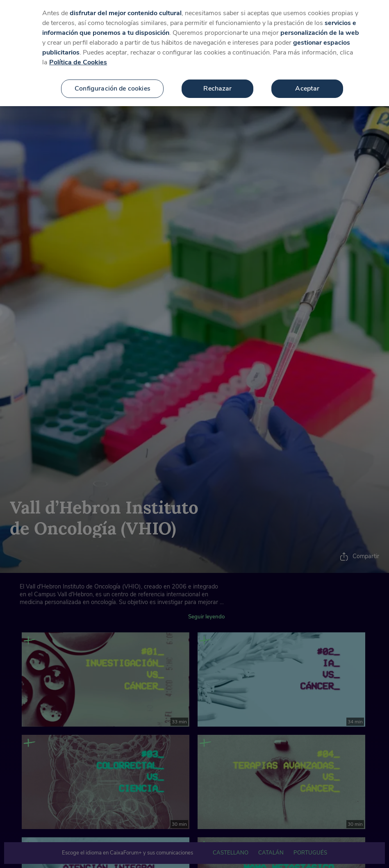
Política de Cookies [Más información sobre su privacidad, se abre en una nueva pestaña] (78, 55)
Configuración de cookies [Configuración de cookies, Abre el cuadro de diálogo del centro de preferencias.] (113, 81)
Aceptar (307, 81)
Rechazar (217, 81)
